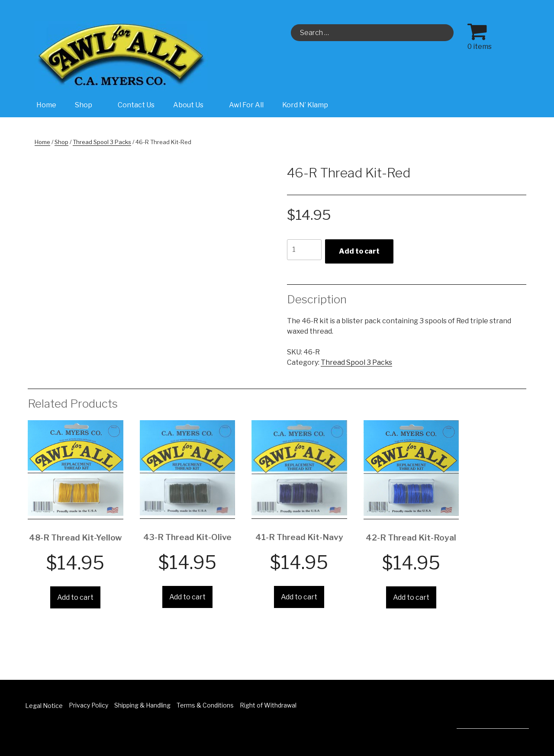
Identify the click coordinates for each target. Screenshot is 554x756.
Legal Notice (44, 706)
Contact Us (136, 105)
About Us (193, 105)
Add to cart (359, 251)
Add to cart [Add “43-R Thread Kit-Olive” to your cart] (187, 597)
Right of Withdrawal (268, 705)
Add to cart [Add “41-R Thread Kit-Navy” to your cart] (299, 597)
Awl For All (246, 105)
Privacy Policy (89, 705)
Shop (88, 105)
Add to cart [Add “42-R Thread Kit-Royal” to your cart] (411, 597)
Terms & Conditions (205, 705)
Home (46, 105)
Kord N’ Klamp (305, 105)
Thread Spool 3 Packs (102, 142)
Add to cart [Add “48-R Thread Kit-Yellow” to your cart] (75, 597)
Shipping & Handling (142, 705)
